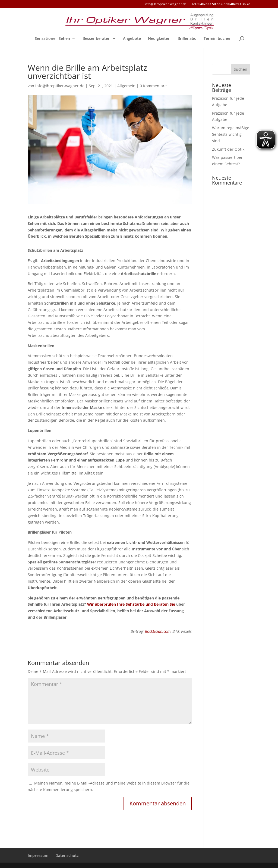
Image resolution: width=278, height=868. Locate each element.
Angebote (132, 39)
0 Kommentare (153, 86)
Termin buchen (218, 39)
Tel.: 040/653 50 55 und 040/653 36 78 (221, 4)
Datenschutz (67, 855)
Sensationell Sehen (52, 39)
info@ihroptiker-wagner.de (165, 4)
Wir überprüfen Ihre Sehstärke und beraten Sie (131, 604)
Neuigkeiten (159, 39)
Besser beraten (97, 39)
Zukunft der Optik (228, 149)
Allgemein (126, 86)
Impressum (38, 855)
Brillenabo (187, 39)
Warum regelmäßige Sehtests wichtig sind (231, 134)
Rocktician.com (158, 631)
